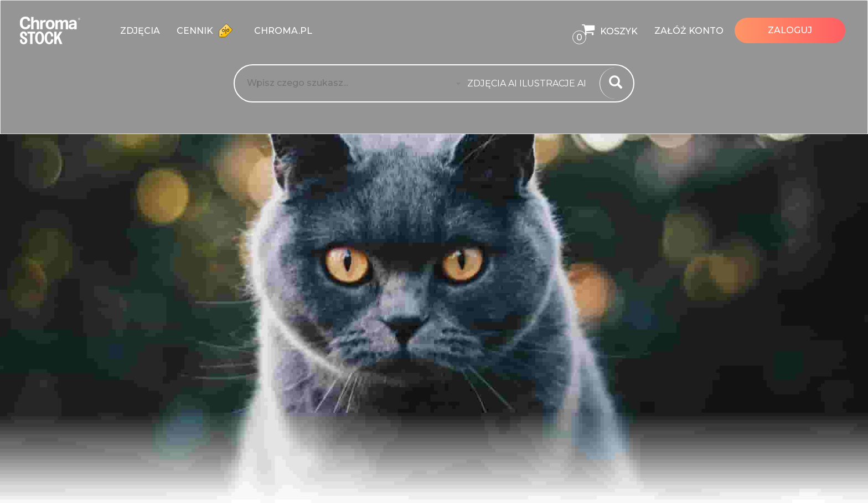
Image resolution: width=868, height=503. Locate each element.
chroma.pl (283, 31)
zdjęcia (140, 31)
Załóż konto (689, 31)
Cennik (207, 30)
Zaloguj (790, 30)
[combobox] (530, 84)
